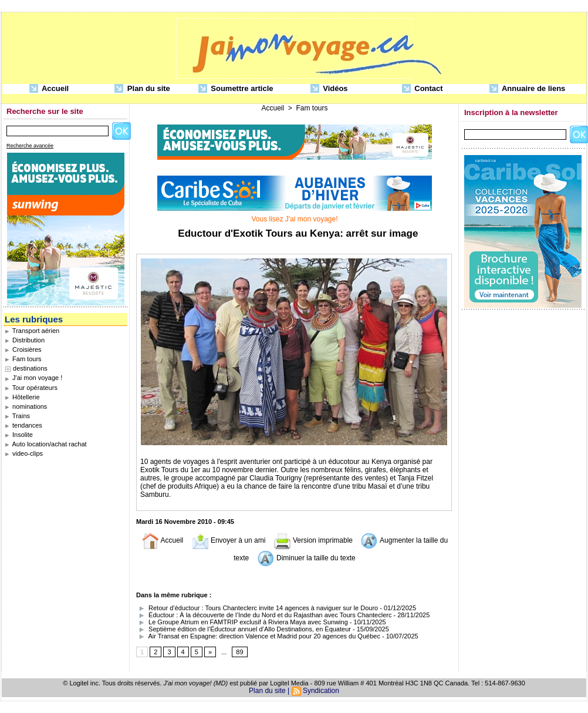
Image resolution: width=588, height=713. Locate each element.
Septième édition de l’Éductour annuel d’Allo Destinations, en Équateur (244, 629)
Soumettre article (236, 89)
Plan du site (142, 89)
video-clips (24, 453)
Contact (423, 89)
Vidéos (329, 89)
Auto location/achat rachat (46, 444)
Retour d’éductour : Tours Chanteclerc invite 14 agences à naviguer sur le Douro (257, 608)
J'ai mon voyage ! (33, 378)
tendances (23, 425)
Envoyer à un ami (229, 540)
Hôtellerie (22, 397)
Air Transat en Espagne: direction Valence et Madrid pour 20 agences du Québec (258, 636)
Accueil (49, 89)
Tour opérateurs (31, 388)
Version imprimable (313, 540)
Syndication (321, 691)
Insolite (19, 435)
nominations (26, 406)
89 (239, 652)
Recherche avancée (30, 146)
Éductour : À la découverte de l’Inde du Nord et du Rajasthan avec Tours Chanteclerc (264, 615)
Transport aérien (32, 331)
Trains (17, 416)
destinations (30, 368)
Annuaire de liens (528, 89)
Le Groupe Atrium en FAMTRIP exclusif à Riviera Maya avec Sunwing (242, 622)
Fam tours (23, 359)
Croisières (23, 349)
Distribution (25, 340)
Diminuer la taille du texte (306, 558)
